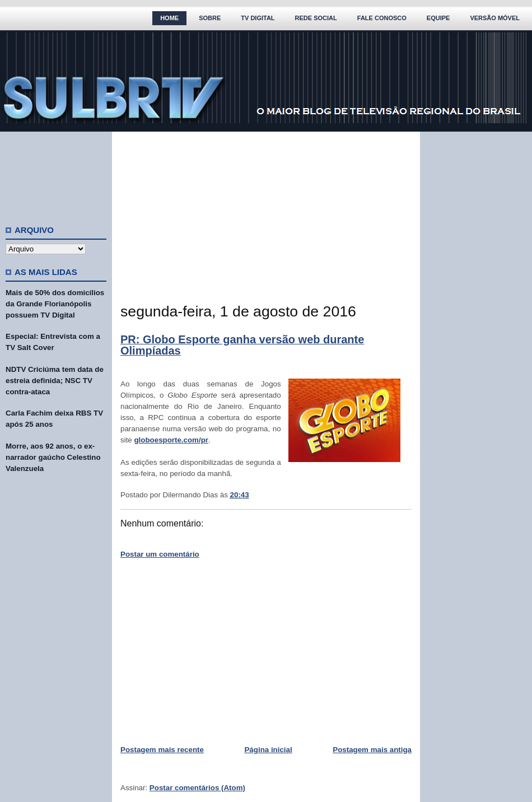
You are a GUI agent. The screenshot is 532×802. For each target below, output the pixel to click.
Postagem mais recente (162, 750)
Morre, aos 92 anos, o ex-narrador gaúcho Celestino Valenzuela (53, 457)
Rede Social (316, 18)
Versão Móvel (495, 18)
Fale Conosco (382, 18)
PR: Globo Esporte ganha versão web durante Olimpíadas (242, 345)
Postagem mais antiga (372, 750)
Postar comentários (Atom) (197, 788)
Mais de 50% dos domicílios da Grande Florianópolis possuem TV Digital (55, 304)
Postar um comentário (160, 554)
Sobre (210, 18)
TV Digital (258, 18)
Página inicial (268, 750)
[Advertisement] (56, 174)
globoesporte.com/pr (171, 440)
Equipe (438, 18)
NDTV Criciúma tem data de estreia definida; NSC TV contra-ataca (55, 381)
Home (169, 18)
